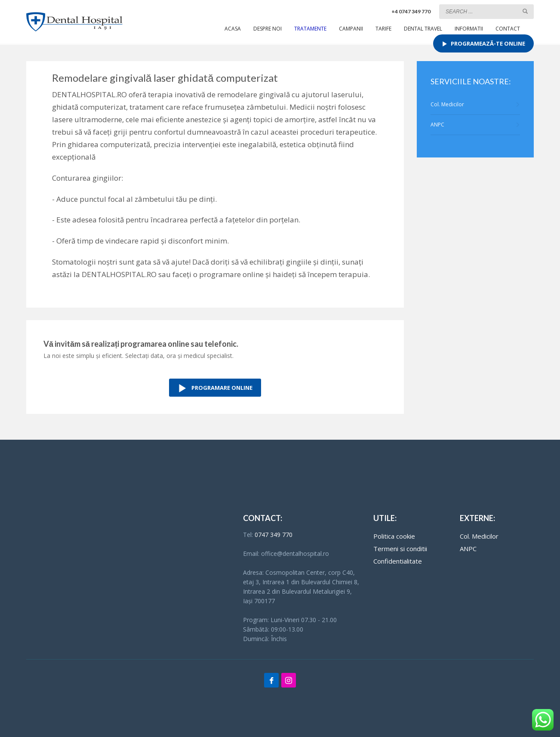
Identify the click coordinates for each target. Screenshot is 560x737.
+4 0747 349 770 (411, 11)
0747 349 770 (274, 535)
